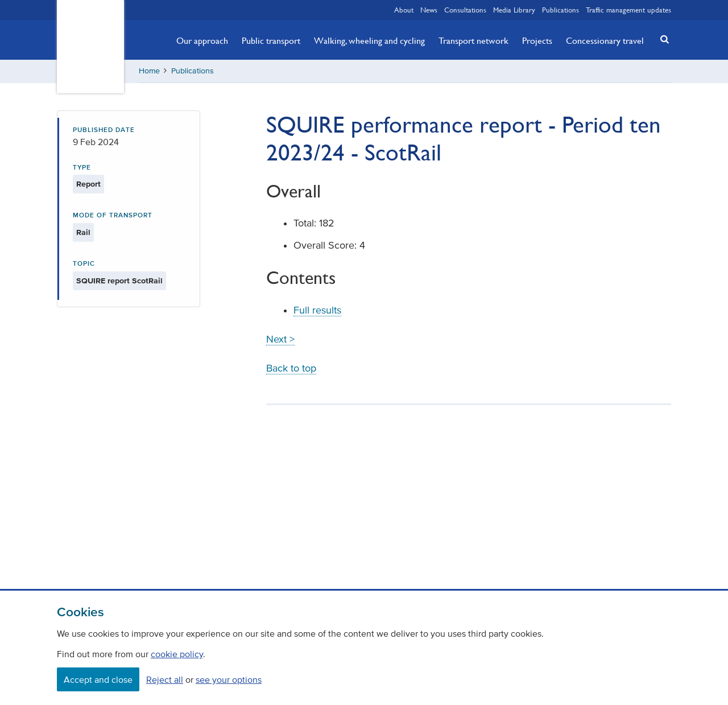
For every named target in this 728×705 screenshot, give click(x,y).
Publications (561, 10)
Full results (317, 310)
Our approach (202, 40)
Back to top (291, 368)
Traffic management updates (628, 10)
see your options (229, 679)
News (429, 10)
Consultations (465, 10)
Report (88, 184)
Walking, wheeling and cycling (369, 40)
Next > (280, 339)
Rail (83, 232)
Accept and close (98, 679)
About (404, 10)
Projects (537, 40)
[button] (661, 39)
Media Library (514, 10)
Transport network (473, 40)
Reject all (165, 679)
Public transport (271, 40)
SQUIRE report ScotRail (119, 281)
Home (149, 71)
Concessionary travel (605, 40)
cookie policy (177, 654)
